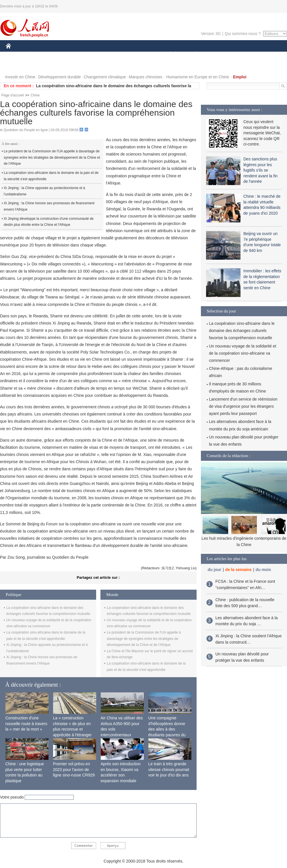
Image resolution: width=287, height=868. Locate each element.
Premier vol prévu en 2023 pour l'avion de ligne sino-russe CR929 (74, 769)
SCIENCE (116, 54)
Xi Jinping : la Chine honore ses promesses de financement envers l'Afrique (49, 206)
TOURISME (240, 54)
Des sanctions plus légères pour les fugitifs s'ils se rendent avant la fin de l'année (260, 170)
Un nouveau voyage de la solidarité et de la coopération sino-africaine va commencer (243, 353)
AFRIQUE (91, 54)
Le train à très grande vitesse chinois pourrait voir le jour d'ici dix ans (169, 769)
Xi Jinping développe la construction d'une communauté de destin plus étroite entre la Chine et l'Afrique (49, 222)
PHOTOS (267, 54)
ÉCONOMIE (40, 54)
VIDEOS (17, 66)
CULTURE (142, 54)
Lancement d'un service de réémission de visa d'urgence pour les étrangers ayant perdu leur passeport (243, 406)
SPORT (216, 54)
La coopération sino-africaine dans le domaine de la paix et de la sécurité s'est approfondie (51, 176)
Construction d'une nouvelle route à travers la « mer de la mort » (26, 724)
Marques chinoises (146, 77)
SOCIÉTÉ (167, 54)
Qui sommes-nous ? (243, 34)
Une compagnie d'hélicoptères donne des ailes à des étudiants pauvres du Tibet (167, 729)
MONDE (67, 54)
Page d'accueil (13, 95)
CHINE (16, 54)
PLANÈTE (193, 54)
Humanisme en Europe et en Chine (198, 77)
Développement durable (60, 77)
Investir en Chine (20, 77)
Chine (35, 95)
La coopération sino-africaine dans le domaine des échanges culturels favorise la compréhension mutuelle (242, 331)
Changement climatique (105, 77)
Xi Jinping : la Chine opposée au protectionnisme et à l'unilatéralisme (44, 191)
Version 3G (211, 34)
